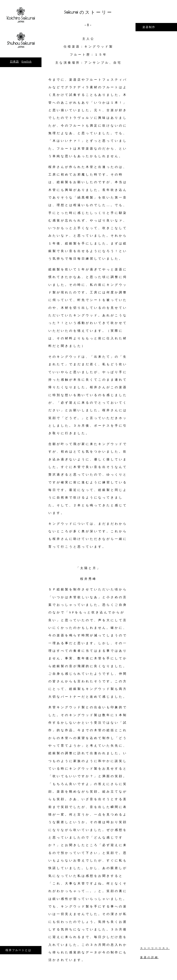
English (27, 62)
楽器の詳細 (149, 957)
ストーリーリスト (155, 948)
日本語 (14, 62)
